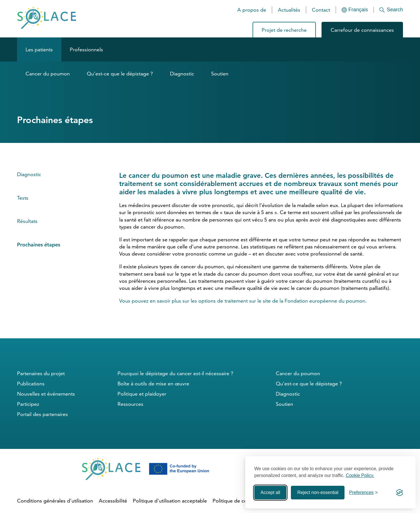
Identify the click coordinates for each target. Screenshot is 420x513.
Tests (23, 198)
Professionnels (86, 49)
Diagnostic (182, 74)
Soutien (220, 74)
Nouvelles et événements (46, 394)
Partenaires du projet (41, 373)
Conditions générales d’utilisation (55, 501)
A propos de (252, 10)
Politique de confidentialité (243, 501)
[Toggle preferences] (363, 493)
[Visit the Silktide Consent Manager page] (400, 493)
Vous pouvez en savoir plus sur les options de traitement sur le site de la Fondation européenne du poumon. (243, 301)
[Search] (388, 10)
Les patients (39, 49)
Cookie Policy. (360, 475)
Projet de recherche (284, 30)
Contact (321, 10)
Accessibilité (113, 501)
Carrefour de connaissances (362, 30)
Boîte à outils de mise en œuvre (153, 384)
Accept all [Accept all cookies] (270, 492)
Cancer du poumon (48, 74)
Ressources (130, 404)
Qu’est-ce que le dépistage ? (120, 74)
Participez (28, 404)
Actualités (289, 10)
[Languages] (355, 10)
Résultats (27, 221)
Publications (31, 384)
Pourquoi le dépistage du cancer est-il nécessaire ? (175, 373)
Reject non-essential (318, 492)
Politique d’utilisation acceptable (170, 501)
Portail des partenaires (42, 414)
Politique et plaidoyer (142, 394)
